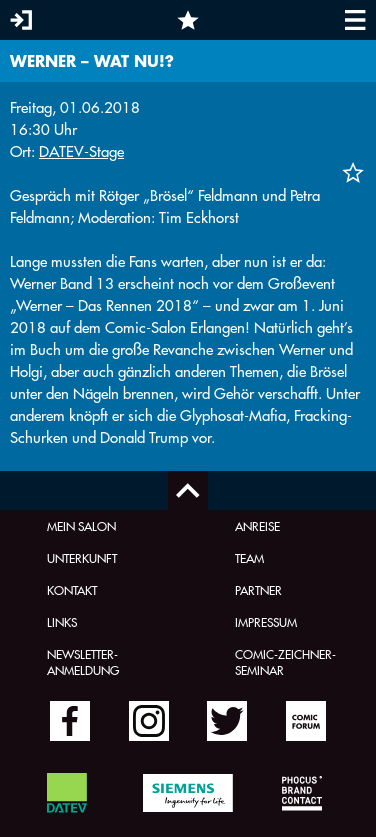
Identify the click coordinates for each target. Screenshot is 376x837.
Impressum (266, 622)
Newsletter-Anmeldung (83, 662)
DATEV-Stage (81, 151)
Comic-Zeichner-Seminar (285, 662)
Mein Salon (81, 526)
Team (249, 558)
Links (62, 622)
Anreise (257, 526)
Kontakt (72, 590)
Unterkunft (82, 558)
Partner (258, 590)
